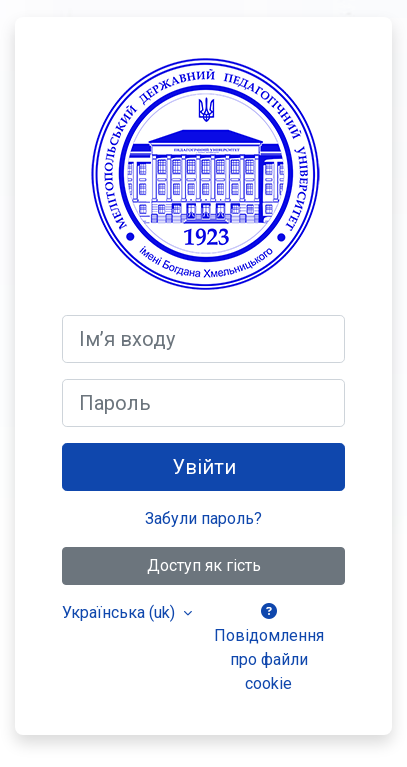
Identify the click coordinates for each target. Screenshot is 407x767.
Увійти (204, 467)
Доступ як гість (204, 565)
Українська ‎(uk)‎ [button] (120, 612)
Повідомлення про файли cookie (269, 648)
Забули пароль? (203, 518)
